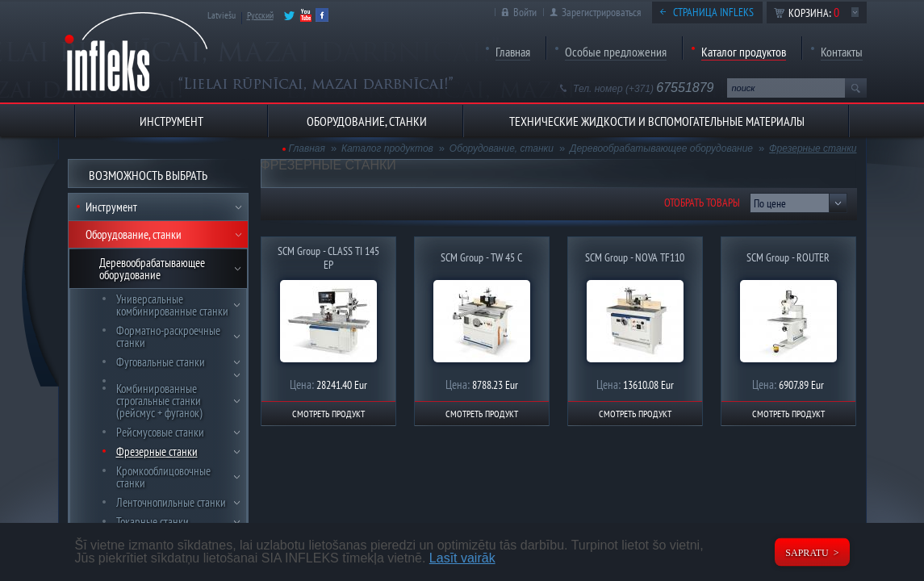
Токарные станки (153, 522)
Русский (260, 15)
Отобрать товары (702, 203)
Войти (525, 12)
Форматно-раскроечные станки (168, 336)
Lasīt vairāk (462, 558)
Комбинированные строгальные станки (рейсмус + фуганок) (159, 401)
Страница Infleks (713, 12)
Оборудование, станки (134, 234)
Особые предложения (616, 52)
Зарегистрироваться (601, 12)
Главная (513, 52)
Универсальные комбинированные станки (172, 305)
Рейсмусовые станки (160, 432)
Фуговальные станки (161, 362)
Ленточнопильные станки (171, 502)
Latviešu (222, 15)
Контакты (842, 52)
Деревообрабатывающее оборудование (152, 269)
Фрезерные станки (157, 451)
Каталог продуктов (744, 52)
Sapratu (807, 553)
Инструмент (111, 207)
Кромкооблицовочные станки (163, 477)
